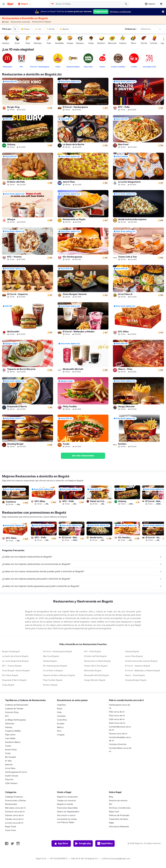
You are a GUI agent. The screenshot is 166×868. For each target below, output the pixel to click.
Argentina (61, 705)
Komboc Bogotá (50, 685)
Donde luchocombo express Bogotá (141, 661)
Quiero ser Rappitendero (68, 812)
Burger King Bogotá (11, 652)
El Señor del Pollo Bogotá (95, 656)
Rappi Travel (11, 827)
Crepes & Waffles (13, 731)
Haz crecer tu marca (66, 815)
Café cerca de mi (117, 719)
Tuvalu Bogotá (8, 685)
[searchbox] (89, 4)
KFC (7, 716)
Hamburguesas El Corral (16, 772)
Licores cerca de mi (14, 823)
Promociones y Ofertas (16, 801)
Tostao (8, 746)
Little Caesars (11, 783)
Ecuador (61, 724)
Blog (111, 797)
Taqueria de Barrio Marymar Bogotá (59, 675)
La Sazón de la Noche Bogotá (15, 656)
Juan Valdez (10, 738)
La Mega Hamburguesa (15, 720)
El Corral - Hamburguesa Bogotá (58, 652)
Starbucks (10, 724)
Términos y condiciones (120, 12)
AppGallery (105, 843)
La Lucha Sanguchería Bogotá (15, 661)
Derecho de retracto (118, 801)
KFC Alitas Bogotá (10, 675)
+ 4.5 (38, 29)
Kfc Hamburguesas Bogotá (55, 666)
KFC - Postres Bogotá (12, 666)
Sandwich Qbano (13, 742)
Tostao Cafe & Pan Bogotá (96, 666)
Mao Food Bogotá (51, 656)
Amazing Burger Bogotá (136, 680)
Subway (9, 727)
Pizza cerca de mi (117, 716)
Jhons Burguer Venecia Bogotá (16, 671)
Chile (59, 712)
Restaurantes (11, 804)
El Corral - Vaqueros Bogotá (138, 666)
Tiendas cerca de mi (14, 819)
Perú (59, 731)
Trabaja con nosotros (66, 801)
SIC (111, 804)
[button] (25, 4)
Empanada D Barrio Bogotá (14, 680)
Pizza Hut (9, 780)
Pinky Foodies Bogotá (53, 680)
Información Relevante (119, 827)
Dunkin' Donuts (12, 776)
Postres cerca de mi (118, 734)
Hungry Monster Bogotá (95, 680)
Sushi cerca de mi (117, 723)
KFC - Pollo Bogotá (92, 652)
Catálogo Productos (14, 797)
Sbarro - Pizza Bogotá (135, 675)
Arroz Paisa (10, 768)
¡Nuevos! (64, 29)
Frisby (8, 753)
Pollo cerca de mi (117, 712)
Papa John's (10, 735)
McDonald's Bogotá (93, 671)
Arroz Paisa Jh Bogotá (53, 671)
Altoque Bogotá (50, 661)
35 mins (50, 29)
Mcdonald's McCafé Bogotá (96, 675)
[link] (28, 94)
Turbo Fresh (10, 830)
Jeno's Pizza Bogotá (134, 656)
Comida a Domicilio (118, 744)
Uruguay (61, 735)
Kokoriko (9, 765)
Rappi (5, 22)
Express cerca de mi (14, 815)
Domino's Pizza (12, 712)
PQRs (111, 823)
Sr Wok (8, 761)
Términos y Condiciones (120, 808)
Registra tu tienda (65, 804)
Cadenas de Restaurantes (17, 705)
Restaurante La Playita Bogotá (97, 661)
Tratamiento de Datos (119, 819)
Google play (83, 843)
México (60, 727)
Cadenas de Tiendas (14, 709)
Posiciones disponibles (67, 808)
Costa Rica (62, 720)
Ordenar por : (131, 29)
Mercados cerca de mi (15, 808)
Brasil (60, 709)
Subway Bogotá (132, 652)
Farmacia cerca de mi (15, 812)
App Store (61, 843)
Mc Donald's (11, 757)
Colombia (61, 716)
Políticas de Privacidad (119, 815)
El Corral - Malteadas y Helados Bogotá (142, 671)
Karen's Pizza (11, 750)
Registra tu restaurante (67, 797)
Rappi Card (114, 812)
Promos (25, 29)
